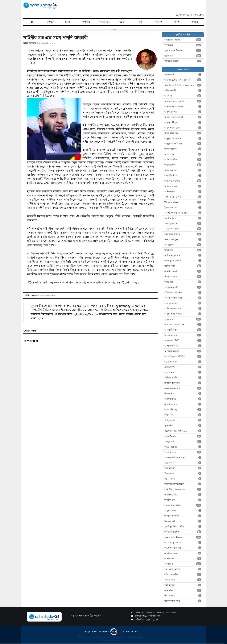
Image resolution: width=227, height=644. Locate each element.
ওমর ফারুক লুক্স (183, 239)
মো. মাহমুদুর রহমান (183, 543)
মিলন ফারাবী (183, 521)
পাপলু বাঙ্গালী (183, 420)
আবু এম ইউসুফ (183, 122)
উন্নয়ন (123, 22)
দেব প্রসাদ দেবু (183, 404)
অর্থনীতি (86, 22)
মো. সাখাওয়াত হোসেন (183, 548)
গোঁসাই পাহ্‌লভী (183, 271)
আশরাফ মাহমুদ (183, 186)
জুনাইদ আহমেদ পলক (183, 314)
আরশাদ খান (183, 154)
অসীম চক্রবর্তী (183, 91)
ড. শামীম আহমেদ (183, 351)
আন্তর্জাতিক (105, 22)
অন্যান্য (195, 22)
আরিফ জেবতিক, (32, 295)
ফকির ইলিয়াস (183, 436)
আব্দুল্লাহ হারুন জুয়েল (183, 144)
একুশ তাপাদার (183, 218)
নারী (141, 22)
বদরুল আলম (183, 463)
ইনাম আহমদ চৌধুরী (183, 197)
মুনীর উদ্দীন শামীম (183, 532)
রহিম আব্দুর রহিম (183, 574)
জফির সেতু (183, 282)
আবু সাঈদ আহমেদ (183, 128)
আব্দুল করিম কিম (183, 133)
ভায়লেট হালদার (183, 495)
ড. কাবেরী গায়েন (183, 330)
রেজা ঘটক (183, 590)
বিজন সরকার (183, 473)
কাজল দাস (183, 250)
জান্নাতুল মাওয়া (183, 303)
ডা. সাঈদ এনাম (183, 362)
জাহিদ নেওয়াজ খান (183, 309)
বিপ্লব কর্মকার (183, 479)
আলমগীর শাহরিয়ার (183, 181)
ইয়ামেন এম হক (183, 208)
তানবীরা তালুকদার (183, 383)
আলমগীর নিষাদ (183, 176)
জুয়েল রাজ (183, 56)
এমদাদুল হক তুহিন (183, 234)
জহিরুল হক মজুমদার (183, 293)
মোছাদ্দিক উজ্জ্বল (183, 553)
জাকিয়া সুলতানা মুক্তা (183, 298)
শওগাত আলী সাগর (183, 601)
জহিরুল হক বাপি (183, 287)
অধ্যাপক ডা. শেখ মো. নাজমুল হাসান (183, 85)
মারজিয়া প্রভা (183, 500)
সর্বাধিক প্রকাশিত (183, 35)
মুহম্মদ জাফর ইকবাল (183, 50)
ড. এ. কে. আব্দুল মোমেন (183, 325)
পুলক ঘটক (183, 426)
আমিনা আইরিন (183, 149)
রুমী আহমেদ (183, 585)
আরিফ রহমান (183, 165)
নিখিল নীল (183, 415)
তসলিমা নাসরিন (183, 378)
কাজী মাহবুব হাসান (183, 255)
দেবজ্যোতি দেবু (183, 410)
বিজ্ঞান (68, 22)
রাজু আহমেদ (183, 580)
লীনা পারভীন (183, 596)
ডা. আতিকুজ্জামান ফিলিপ (183, 356)
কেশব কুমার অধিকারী (183, 261)
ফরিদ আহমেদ (183, 452)
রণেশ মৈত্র (183, 45)
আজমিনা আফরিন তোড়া (183, 101)
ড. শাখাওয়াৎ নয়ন (183, 346)
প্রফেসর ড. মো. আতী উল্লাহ (183, 431)
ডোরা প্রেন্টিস (183, 367)
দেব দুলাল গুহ (183, 399)
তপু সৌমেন (183, 372)
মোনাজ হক (183, 559)
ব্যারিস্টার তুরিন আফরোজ (183, 489)
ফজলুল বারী (183, 442)
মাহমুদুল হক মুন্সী (183, 516)
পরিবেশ (159, 22)
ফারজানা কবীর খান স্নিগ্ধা (183, 457)
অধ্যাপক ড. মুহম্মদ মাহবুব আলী (183, 80)
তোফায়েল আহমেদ (183, 388)
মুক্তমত (50, 22)
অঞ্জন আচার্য (183, 75)
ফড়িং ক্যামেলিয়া (183, 447)
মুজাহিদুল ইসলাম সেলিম (183, 527)
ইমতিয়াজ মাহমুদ (183, 61)
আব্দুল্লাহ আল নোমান (183, 138)
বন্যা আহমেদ (183, 468)
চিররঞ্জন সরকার (183, 277)
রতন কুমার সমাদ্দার (183, 569)
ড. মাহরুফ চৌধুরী (183, 340)
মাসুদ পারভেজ (183, 511)
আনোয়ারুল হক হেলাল (183, 106)
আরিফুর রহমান (183, 170)
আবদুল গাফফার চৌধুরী (183, 117)
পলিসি (177, 22)
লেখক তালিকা (183, 69)
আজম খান (183, 96)
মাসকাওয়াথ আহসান (183, 40)
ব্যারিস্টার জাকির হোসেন (183, 484)
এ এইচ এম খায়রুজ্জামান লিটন (183, 213)
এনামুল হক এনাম (183, 229)
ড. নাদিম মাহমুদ (183, 335)
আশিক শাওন (183, 192)
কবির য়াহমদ (183, 245)
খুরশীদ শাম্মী (183, 266)
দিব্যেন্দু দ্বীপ (183, 394)
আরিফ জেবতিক (30, 43)
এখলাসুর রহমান (183, 223)
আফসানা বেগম (183, 112)
